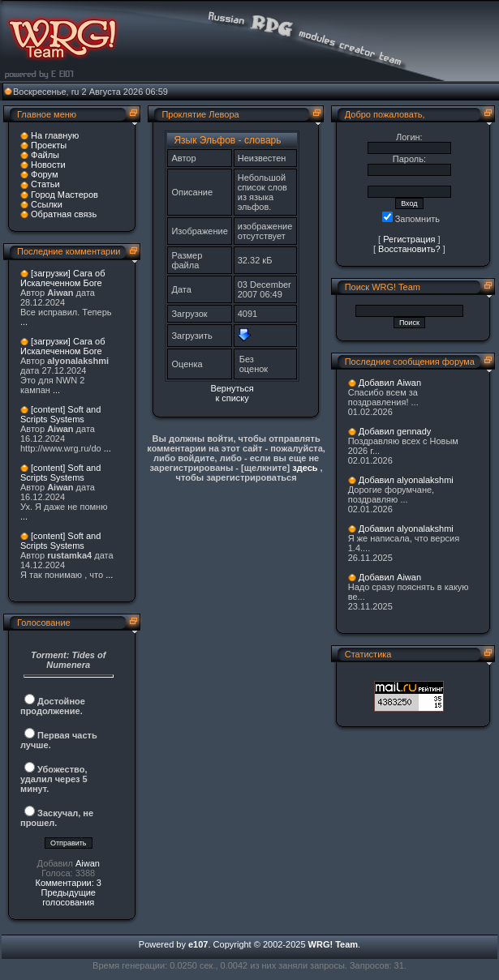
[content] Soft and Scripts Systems (60, 414)
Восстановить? (409, 249)
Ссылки (47, 204)
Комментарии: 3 (68, 883)
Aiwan (88, 863)
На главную (55, 135)
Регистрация (409, 239)
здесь (305, 468)
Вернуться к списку (232, 393)
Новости (48, 165)
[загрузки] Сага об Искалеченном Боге (62, 278)
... (24, 322)
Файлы (45, 155)
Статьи (45, 184)
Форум (44, 174)
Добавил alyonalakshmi (406, 480)
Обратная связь (64, 214)
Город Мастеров (65, 195)
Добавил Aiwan (390, 383)
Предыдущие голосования (68, 897)
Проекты (49, 145)
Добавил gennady (395, 431)
